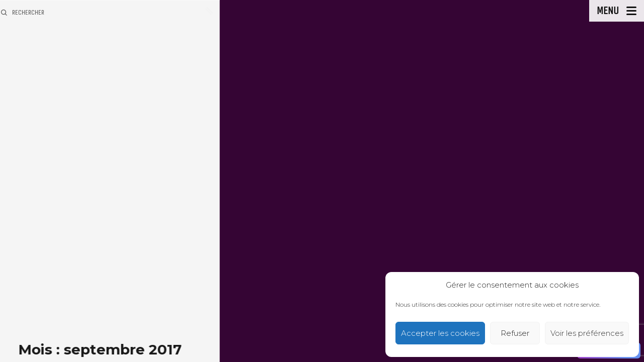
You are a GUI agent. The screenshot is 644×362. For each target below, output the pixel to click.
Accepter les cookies (440, 333)
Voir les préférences (587, 333)
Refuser (515, 333)
